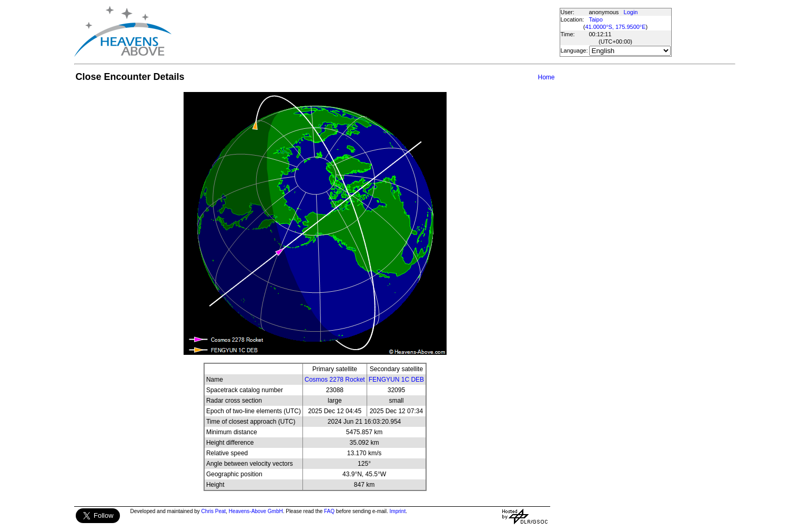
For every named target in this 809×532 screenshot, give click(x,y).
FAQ (329, 511)
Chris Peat (214, 511)
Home (546, 77)
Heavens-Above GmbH (256, 511)
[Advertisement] (365, 32)
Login (631, 12)
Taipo (596, 19)
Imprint (398, 511)
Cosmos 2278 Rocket (335, 380)
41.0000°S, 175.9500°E (615, 27)
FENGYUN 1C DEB (396, 380)
